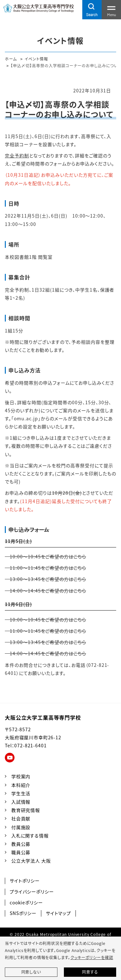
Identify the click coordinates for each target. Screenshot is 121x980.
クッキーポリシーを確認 (92, 957)
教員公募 (21, 844)
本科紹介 (21, 785)
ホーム (11, 59)
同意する (90, 972)
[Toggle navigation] (111, 10)
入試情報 (21, 802)
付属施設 (21, 827)
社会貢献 (21, 818)
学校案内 (21, 776)
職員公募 (21, 852)
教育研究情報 (26, 810)
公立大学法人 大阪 (31, 861)
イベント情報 (36, 59)
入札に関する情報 (30, 835)
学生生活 (21, 793)
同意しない (31, 972)
